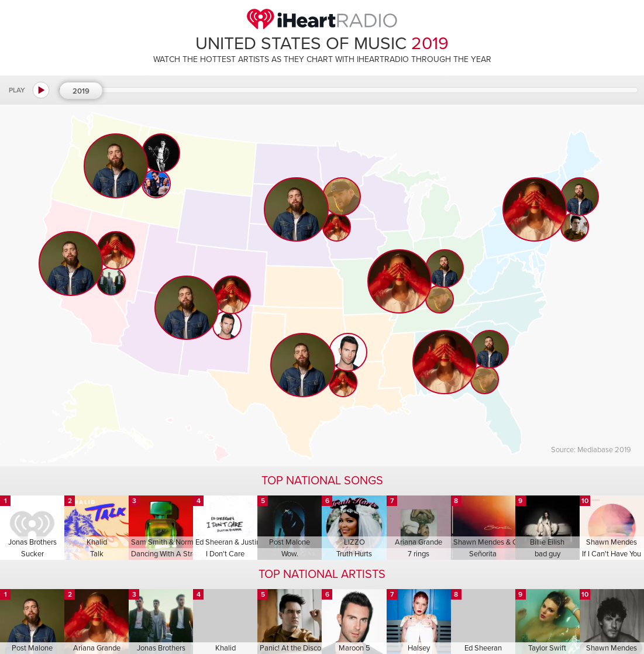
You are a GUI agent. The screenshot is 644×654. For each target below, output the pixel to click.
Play (17, 90)
